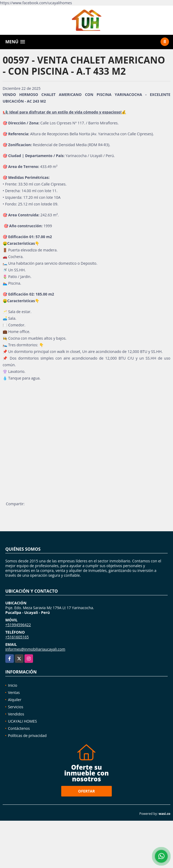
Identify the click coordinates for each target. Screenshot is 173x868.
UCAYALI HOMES (22, 721)
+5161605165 (17, 637)
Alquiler (15, 700)
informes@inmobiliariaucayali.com (35, 649)
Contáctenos (19, 728)
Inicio (13, 685)
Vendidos (16, 714)
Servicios (16, 707)
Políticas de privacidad (27, 736)
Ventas (14, 692)
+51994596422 (18, 625)
